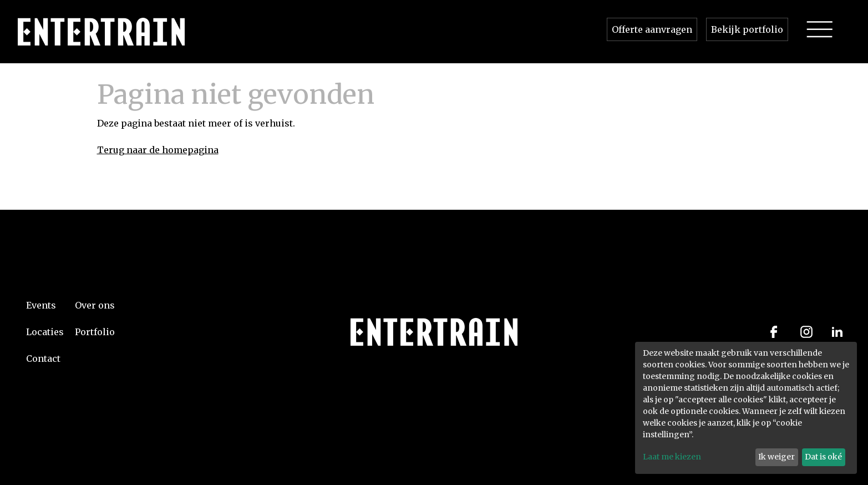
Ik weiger (776, 457)
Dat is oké (823, 457)
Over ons (95, 305)
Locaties (45, 332)
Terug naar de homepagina (158, 150)
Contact (43, 358)
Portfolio (95, 332)
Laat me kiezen (672, 457)
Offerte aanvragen (652, 29)
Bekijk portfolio (747, 29)
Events (41, 305)
